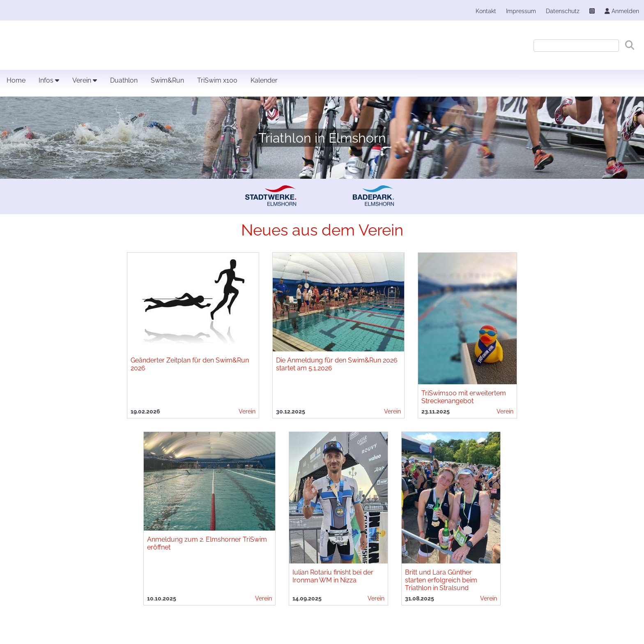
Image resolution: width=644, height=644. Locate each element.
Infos (49, 80)
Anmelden (622, 11)
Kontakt (486, 11)
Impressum (521, 11)
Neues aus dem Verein (322, 230)
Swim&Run (167, 80)
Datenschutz (563, 11)
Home (16, 80)
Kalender (264, 80)
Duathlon (124, 80)
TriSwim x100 (217, 80)
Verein (85, 80)
